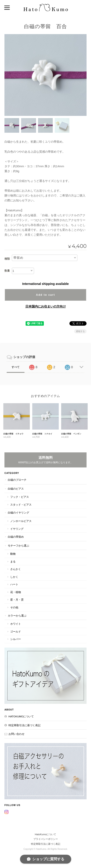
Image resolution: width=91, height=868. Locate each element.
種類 (7, 259)
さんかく (16, 569)
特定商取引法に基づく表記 (24, 725)
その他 (14, 607)
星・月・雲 (17, 600)
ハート (14, 584)
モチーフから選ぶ (18, 546)
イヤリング (17, 529)
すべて (16, 367)
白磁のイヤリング (18, 513)
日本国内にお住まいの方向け (46, 306)
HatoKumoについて (21, 716)
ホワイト (16, 624)
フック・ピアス (20, 497)
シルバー (16, 639)
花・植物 (16, 592)
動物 (13, 554)
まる (13, 561)
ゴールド (16, 632)
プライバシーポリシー (46, 839)
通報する (80, 331)
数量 (7, 271)
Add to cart (45, 295)
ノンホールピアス (21, 521)
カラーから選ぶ (17, 616)
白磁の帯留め (16, 537)
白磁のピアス (16, 489)
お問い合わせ (16, 734)
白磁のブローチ (17, 480)
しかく (14, 577)
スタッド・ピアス (21, 505)
